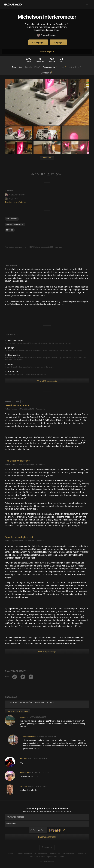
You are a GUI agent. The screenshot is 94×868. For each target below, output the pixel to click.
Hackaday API (82, 854)
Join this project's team (15, 202)
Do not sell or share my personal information (47, 857)
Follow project (38, 42)
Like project (58, 42)
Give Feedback (41, 854)
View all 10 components (47, 381)
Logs (63, 67)
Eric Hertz (24, 759)
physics (10, 230)
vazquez (23, 717)
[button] (87, 4)
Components (50, 67)
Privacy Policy (68, 854)
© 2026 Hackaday (47, 862)
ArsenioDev (25, 772)
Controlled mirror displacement (19, 537)
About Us (10, 854)
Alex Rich (24, 786)
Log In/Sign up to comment (18, 711)
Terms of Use (55, 854)
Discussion (46, 73)
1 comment (40, 541)
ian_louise (11, 199)
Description (17, 67)
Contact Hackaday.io (24, 854)
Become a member (30, 811)
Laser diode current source (17, 405)
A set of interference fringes (17, 461)
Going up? (47, 847)
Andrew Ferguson (47, 35)
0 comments (40, 409)
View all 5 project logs (47, 652)
